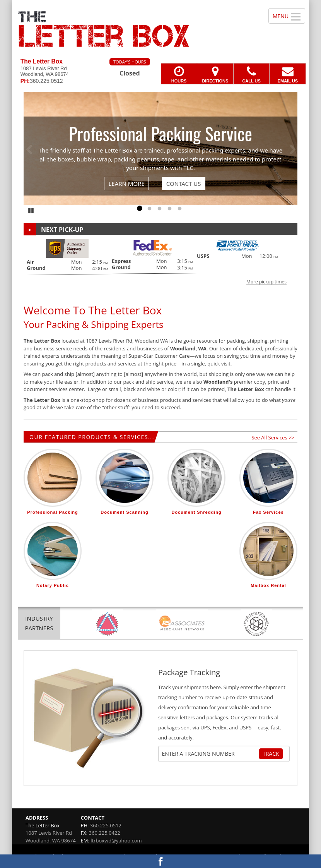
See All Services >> (273, 437)
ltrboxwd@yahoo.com (116, 841)
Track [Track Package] (271, 754)
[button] (160, 261)
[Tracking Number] (210, 754)
